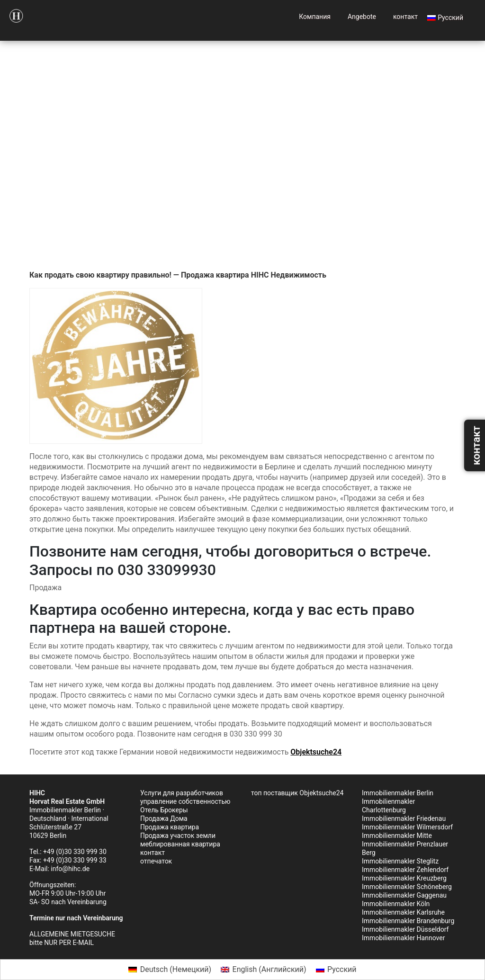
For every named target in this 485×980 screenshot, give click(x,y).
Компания (315, 17)
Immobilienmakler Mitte (397, 836)
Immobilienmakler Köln (396, 904)
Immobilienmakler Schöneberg (407, 887)
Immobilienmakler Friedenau (404, 818)
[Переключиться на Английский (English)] (263, 970)
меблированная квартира (180, 844)
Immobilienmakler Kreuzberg (404, 878)
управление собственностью (185, 801)
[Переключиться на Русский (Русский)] (336, 970)
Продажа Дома (164, 818)
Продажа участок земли (178, 836)
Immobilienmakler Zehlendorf (405, 870)
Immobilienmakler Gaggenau (404, 895)
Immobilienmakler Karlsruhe (403, 912)
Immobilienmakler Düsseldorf (405, 929)
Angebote (362, 17)
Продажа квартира (170, 827)
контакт (405, 17)
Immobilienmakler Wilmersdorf (407, 827)
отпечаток (156, 861)
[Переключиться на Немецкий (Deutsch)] (170, 970)
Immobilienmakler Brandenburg (408, 921)
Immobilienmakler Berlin (398, 793)
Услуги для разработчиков (182, 793)
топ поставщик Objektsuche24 (297, 793)
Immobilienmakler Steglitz (400, 861)
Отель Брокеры (164, 810)
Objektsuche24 (316, 752)
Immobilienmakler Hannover (403, 938)
